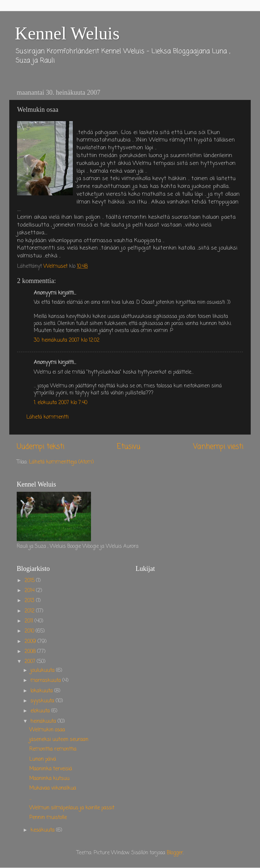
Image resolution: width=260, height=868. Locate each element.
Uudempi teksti (40, 447)
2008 (31, 652)
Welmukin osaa (47, 730)
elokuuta (41, 711)
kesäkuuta (43, 830)
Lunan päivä (43, 759)
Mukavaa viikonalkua (53, 788)
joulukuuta (43, 671)
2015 (30, 581)
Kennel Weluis (67, 33)
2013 (30, 601)
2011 (30, 621)
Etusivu (129, 447)
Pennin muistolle (48, 818)
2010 (30, 631)
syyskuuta (43, 701)
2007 (31, 662)
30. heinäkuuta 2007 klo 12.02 (67, 340)
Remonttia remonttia (53, 749)
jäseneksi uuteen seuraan (59, 740)
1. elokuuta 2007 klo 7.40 (61, 403)
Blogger (175, 853)
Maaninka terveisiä (51, 769)
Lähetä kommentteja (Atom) (61, 462)
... (30, 798)
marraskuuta (46, 681)
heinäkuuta (44, 721)
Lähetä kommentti (48, 417)
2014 (30, 591)
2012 (30, 611)
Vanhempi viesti (218, 447)
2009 (31, 642)
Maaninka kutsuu (49, 779)
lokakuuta (42, 691)
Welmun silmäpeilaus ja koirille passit (72, 808)
